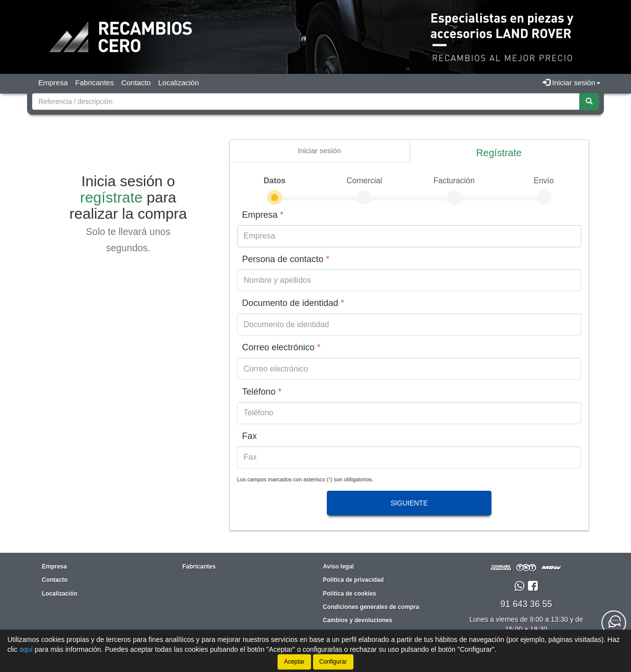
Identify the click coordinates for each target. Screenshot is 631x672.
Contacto (136, 83)
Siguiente (409, 503)
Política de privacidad (353, 580)
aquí (26, 649)
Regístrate (499, 153)
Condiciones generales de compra (371, 607)
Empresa (53, 83)
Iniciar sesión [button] (572, 83)
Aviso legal (338, 567)
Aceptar (294, 662)
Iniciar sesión (319, 151)
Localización (179, 83)
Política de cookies (350, 594)
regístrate (111, 197)
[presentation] (319, 151)
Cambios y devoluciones (358, 620)
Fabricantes (95, 83)
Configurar (333, 662)
